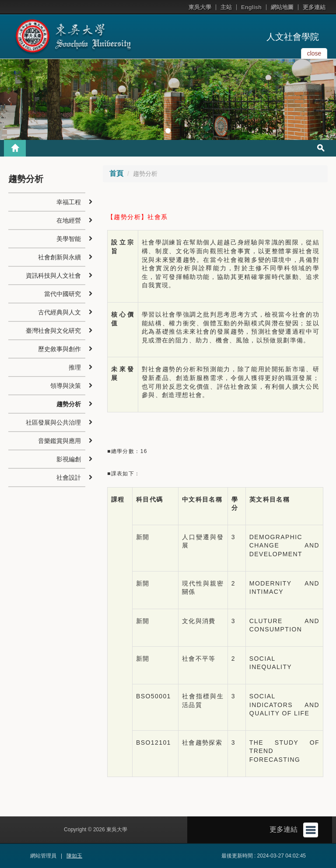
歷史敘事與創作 (59, 349)
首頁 (116, 173)
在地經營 (69, 220)
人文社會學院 (293, 37)
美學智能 (69, 239)
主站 (226, 7)
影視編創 (69, 459)
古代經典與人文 (59, 312)
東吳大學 (200, 7)
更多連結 (314, 7)
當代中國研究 (63, 294)
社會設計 (69, 478)
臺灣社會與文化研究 (53, 331)
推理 (75, 367)
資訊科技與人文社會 (53, 275)
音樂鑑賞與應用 (59, 441)
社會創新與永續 (59, 257)
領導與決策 (66, 386)
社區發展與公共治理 (53, 422)
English (251, 7)
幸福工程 (69, 202)
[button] (9, 100)
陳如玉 (74, 856)
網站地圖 (282, 7)
